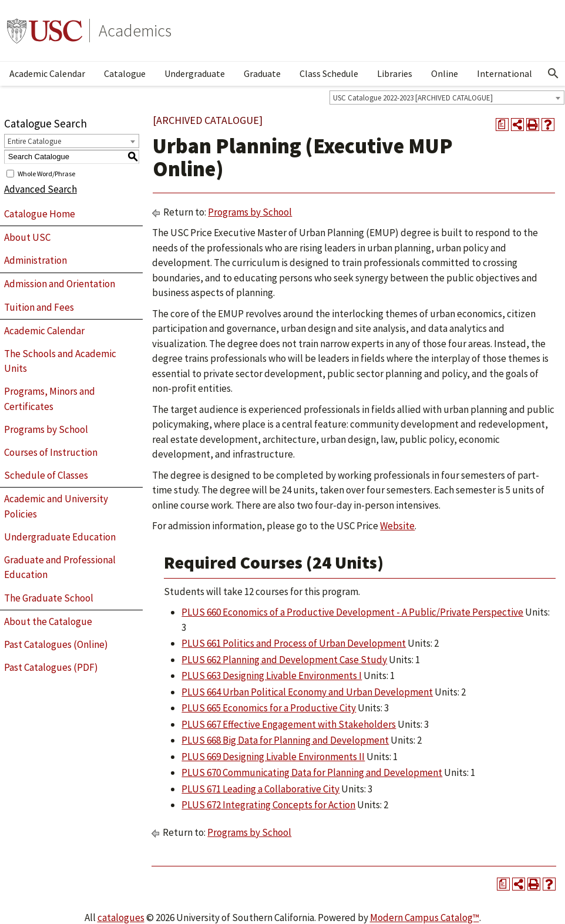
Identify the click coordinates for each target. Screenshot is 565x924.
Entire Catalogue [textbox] (34, 141)
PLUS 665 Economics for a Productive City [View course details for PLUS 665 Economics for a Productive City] (269, 708)
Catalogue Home (40, 214)
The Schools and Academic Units (60, 361)
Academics (135, 31)
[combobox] (447, 98)
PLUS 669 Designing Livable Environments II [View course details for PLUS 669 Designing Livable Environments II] (273, 757)
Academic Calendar (47, 73)
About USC (27, 237)
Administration (36, 260)
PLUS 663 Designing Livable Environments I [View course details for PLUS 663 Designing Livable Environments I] (272, 676)
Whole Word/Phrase (46, 173)
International (505, 73)
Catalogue (125, 73)
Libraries (395, 73)
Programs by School (46, 429)
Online (445, 73)
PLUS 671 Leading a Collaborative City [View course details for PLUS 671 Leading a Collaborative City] (260, 789)
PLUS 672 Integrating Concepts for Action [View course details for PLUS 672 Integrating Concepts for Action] (268, 805)
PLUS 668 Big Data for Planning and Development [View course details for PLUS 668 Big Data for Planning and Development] (285, 740)
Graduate (262, 73)
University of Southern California (45, 31)
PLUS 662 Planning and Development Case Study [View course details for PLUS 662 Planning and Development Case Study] (284, 660)
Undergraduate (195, 73)
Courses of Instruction (51, 452)
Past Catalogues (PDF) (51, 667)
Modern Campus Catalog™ (425, 918)
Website (397, 526)
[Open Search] (553, 73)
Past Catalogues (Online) (56, 644)
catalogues (121, 918)
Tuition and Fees (39, 307)
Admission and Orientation (60, 284)
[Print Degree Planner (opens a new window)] (502, 125)
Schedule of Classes (46, 475)
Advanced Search (41, 189)
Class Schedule (329, 73)
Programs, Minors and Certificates (50, 399)
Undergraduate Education (60, 537)
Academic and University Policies (56, 506)
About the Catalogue (48, 621)
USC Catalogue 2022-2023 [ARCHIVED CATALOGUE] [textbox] (413, 98)
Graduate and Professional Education (60, 567)
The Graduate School (49, 598)
